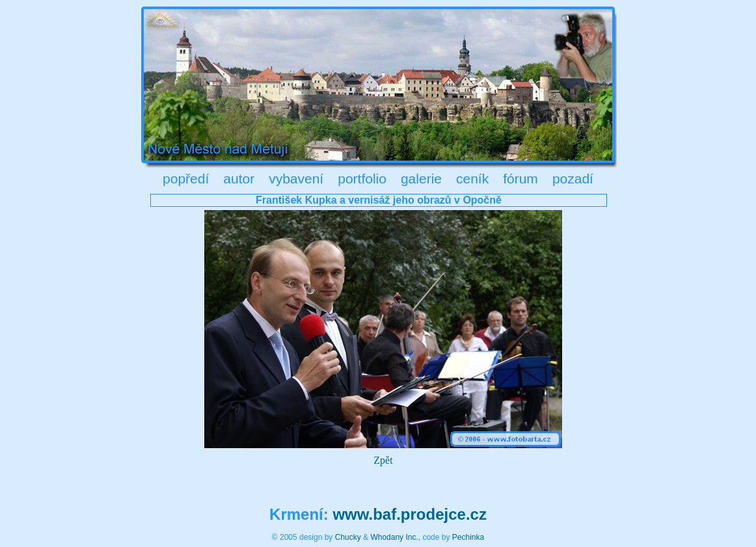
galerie (421, 179)
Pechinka (468, 537)
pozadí (573, 179)
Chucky (348, 537)
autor (239, 179)
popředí (186, 179)
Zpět (383, 460)
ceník (472, 179)
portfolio (362, 179)
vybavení (296, 179)
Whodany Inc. (394, 537)
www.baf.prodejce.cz (410, 514)
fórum (520, 179)
